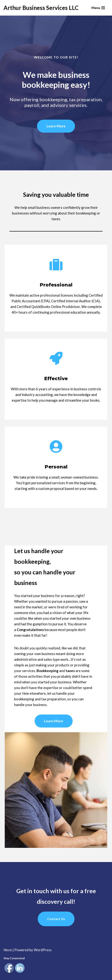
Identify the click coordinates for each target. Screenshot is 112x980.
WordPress (43, 950)
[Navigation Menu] (98, 8)
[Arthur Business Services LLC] (41, 8)
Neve (8, 950)
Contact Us (56, 919)
